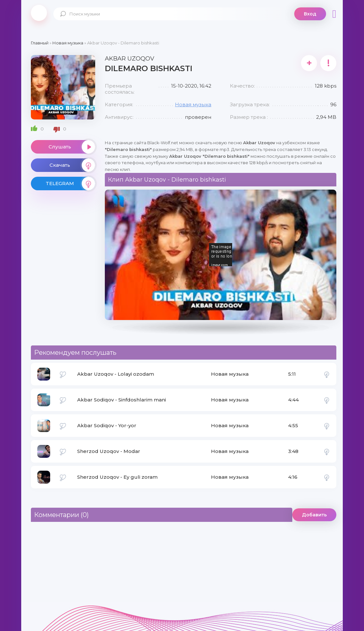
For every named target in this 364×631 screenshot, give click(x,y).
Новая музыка (193, 104)
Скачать (72, 165)
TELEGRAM (70, 184)
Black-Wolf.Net (39, 13)
